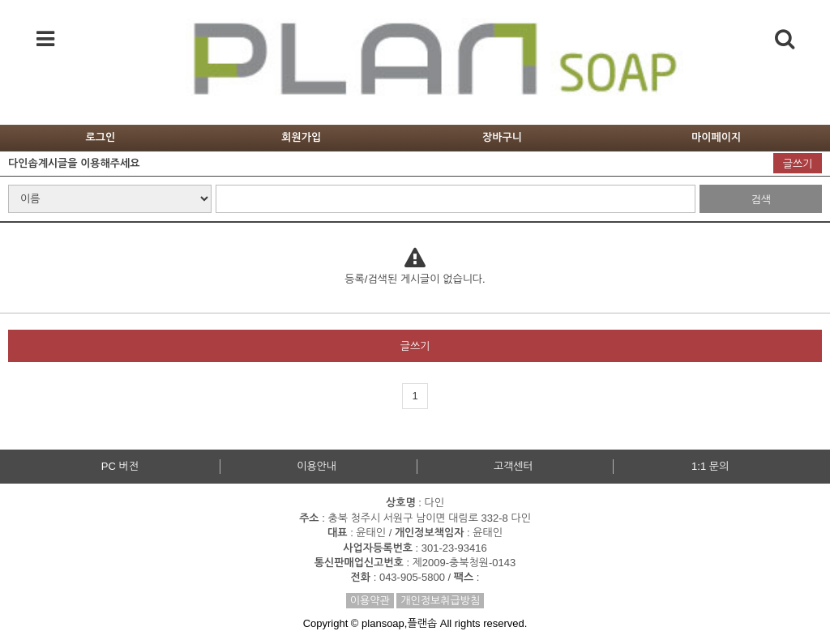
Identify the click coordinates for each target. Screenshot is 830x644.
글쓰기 (798, 164)
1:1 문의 (710, 466)
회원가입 (301, 137)
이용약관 (370, 601)
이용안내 (317, 466)
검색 (760, 200)
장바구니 (502, 137)
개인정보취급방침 (440, 601)
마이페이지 (716, 137)
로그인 (101, 137)
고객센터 (513, 466)
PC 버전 (120, 466)
